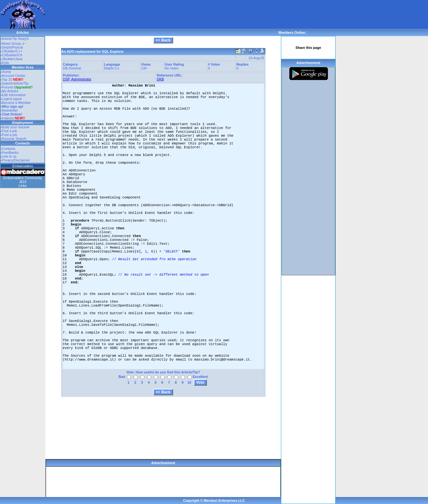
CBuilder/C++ (12, 51)
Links (23, 186)
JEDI (23, 182)
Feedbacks (10, 152)
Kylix (6, 63)
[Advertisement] (162, 14)
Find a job (9, 131)
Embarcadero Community (23, 178)
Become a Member (16, 103)
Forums (17, 87)
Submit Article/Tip (15, 83)
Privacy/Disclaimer (16, 160)
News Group (14, 43)
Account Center (14, 76)
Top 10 (7, 79)
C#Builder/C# (12, 55)
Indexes (8, 118)
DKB (161, 79)
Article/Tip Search (15, 39)
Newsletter (10, 110)
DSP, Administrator (77, 79)
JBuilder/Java (12, 59)
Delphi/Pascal (12, 47)
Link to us (9, 156)
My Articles (10, 91)
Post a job (9, 135)
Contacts (9, 149)
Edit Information (14, 95)
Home (6, 72)
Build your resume (16, 127)
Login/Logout (12, 99)
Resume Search (14, 139)
